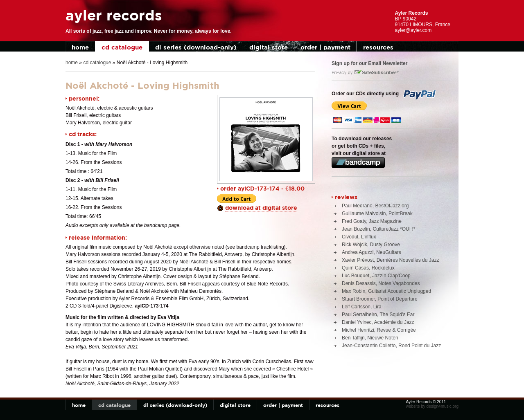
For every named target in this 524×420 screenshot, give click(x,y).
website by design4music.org (432, 406)
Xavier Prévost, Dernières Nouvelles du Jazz (390, 260)
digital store (269, 47)
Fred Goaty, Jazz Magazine (372, 221)
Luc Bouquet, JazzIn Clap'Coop (376, 276)
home (80, 47)
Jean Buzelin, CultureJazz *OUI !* (378, 229)
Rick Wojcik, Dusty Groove (371, 245)
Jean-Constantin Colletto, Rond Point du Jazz (391, 346)
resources (378, 47)
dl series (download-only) (196, 47)
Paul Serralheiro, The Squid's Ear (378, 314)
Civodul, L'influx (359, 237)
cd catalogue (122, 47)
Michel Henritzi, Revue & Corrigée (379, 330)
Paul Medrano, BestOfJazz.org (375, 206)
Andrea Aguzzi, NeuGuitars (372, 252)
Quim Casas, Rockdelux (368, 268)
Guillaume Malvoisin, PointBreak (377, 213)
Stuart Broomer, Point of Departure (380, 299)
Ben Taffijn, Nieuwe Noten (370, 338)
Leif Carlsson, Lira (362, 307)
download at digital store (261, 208)
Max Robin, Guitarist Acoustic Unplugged (386, 291)
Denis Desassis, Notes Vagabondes (381, 283)
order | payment (325, 47)
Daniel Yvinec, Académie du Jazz (378, 322)
